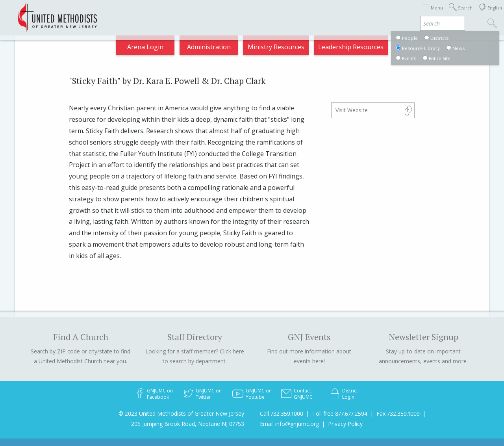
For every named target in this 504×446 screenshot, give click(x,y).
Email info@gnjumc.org (289, 424)
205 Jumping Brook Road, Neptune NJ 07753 (188, 424)
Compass (433, 13)
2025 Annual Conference (144, 13)
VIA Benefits (390, 13)
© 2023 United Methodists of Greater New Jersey (181, 413)
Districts (299, 13)
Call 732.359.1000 (282, 413)
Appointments (212, 13)
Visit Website (352, 110)
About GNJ (260, 13)
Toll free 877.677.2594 (340, 413)
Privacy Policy (345, 424)
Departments (342, 13)
